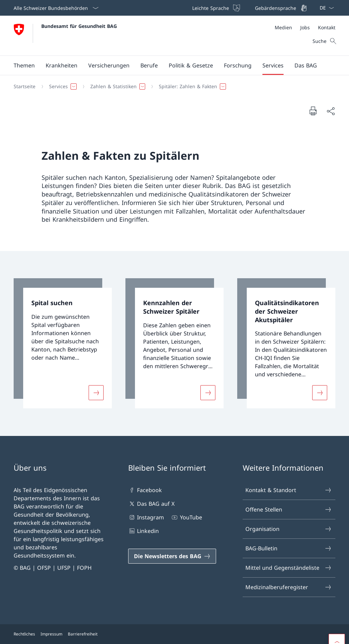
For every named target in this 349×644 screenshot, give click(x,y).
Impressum (51, 634)
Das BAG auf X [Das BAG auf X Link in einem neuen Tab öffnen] (151, 504)
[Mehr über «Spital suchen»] (96, 393)
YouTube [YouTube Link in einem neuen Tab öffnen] (186, 517)
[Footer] (174, 634)
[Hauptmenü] (169, 65)
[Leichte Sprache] (215, 8)
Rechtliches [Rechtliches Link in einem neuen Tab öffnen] (24, 634)
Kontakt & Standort (289, 490)
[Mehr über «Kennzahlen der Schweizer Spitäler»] (208, 393)
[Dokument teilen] (331, 111)
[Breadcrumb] (172, 87)
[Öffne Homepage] (65, 36)
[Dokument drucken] (313, 111)
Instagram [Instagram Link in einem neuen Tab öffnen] (146, 517)
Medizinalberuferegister (289, 587)
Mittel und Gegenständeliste (289, 568)
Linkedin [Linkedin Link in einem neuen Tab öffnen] (143, 531)
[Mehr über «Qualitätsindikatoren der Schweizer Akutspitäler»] (320, 393)
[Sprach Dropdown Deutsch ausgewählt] (325, 8)
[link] (63, 343)
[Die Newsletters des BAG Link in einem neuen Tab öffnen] (172, 556)
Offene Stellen (289, 509)
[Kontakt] (327, 27)
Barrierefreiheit (83, 634)
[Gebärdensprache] (280, 8)
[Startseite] (25, 87)
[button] (24, 65)
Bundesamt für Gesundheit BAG (79, 26)
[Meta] (305, 27)
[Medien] (283, 27)
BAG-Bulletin (289, 548)
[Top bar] (249, 8)
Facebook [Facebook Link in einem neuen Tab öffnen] (145, 490)
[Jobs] (305, 27)
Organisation (289, 529)
